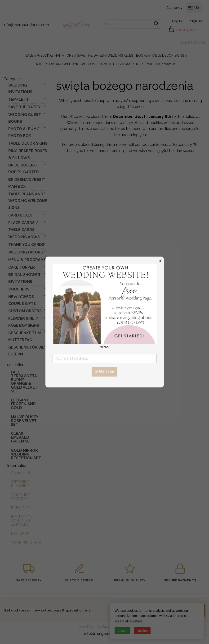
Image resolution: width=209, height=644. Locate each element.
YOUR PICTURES (26, 543)
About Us (86, 626)
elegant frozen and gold (23, 404)
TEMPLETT (18, 99)
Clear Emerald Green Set (22, 437)
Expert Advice (193, 42)
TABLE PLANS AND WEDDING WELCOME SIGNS (71, 64)
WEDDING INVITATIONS (55, 55)
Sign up (196, 21)
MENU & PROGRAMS (27, 260)
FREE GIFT (21, 508)
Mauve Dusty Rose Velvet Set (24, 421)
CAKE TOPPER (22, 267)
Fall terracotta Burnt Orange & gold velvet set (24, 382)
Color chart (21, 473)
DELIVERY (20, 534)
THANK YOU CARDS (26, 245)
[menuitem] (29, 55)
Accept (122, 631)
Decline (142, 631)
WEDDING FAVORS (26, 252)
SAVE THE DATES (90, 55)
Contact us (167, 64)
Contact (103, 626)
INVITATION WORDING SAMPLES (22, 521)
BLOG (116, 64)
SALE (29, 55)
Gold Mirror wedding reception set (26, 454)
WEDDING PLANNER (20, 484)
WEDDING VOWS (24, 237)
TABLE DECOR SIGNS (168, 55)
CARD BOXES (20, 215)
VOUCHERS (19, 289)
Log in (177, 21)
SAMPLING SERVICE (140, 64)
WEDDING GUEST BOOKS (127, 55)
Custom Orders (25, 311)
